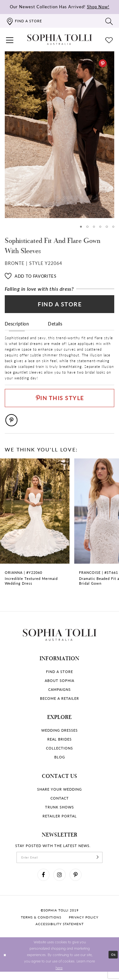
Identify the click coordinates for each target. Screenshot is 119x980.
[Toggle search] (109, 21)
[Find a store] (24, 21)
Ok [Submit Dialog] (113, 963)
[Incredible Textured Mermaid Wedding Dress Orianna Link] (35, 531)
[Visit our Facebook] (43, 882)
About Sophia (60, 686)
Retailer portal (60, 822)
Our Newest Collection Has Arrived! (60, 7)
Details (55, 326)
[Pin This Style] (60, 402)
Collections (60, 754)
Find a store (60, 677)
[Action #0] (60, 135)
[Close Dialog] (5, 963)
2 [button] (86, 227)
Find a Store (60, 306)
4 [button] (100, 227)
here (59, 976)
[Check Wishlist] (109, 40)
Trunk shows (60, 813)
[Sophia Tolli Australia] (60, 40)
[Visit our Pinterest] (77, 882)
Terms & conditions (41, 925)
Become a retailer (60, 704)
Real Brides (60, 745)
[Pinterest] (103, 63)
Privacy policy (84, 925)
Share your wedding (60, 795)
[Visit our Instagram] (60, 882)
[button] (10, 40)
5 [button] (106, 227)
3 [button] (93, 227)
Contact (60, 804)
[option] (60, 135)
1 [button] (80, 227)
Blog (60, 763)
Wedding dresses (60, 736)
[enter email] (60, 864)
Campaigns (60, 695)
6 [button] (113, 227)
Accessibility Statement (60, 932)
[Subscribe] (102, 864)
